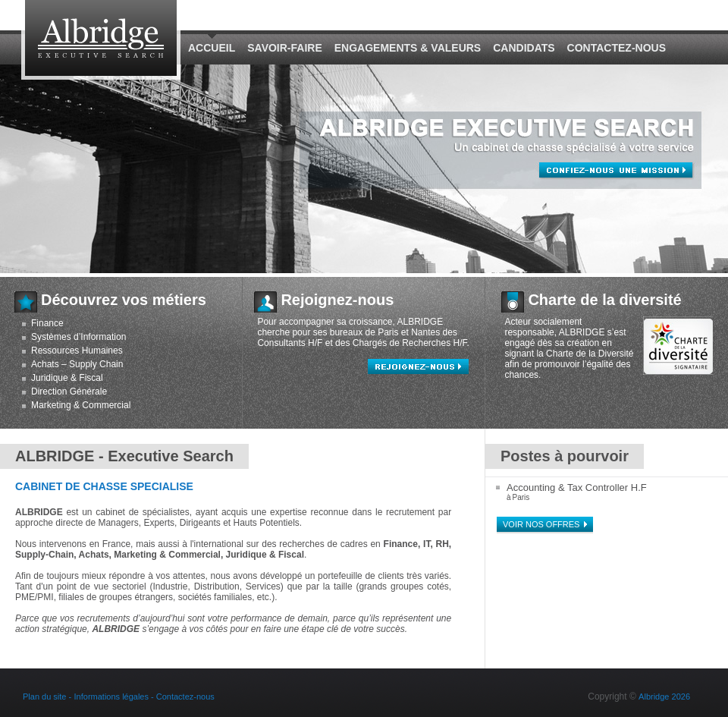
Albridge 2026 (664, 697)
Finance (47, 323)
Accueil (212, 48)
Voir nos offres (541, 524)
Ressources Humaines (77, 351)
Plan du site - (47, 697)
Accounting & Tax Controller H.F (577, 487)
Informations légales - (115, 697)
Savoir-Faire (285, 48)
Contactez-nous (617, 48)
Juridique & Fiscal (67, 378)
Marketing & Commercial (81, 405)
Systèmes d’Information (78, 337)
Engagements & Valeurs (408, 48)
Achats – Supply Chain (77, 364)
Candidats (524, 48)
